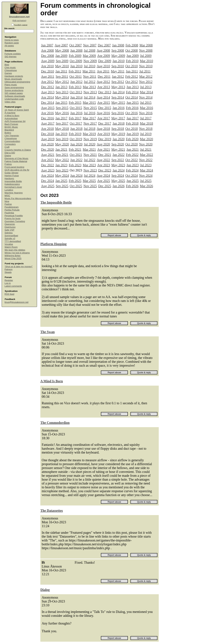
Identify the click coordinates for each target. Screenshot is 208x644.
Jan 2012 (118, 76)
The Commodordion (55, 423)
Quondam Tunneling (15, 221)
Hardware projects (14, 76)
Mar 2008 (146, 45)
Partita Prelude (12, 210)
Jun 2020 (76, 144)
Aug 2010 (103, 66)
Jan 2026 (119, 186)
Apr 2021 (104, 149)
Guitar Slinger (12, 173)
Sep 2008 (118, 50)
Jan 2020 (119, 139)
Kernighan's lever (13, 187)
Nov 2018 (146, 129)
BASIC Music (11, 127)
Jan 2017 (61, 118)
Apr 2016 (47, 113)
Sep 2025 (62, 186)
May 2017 (118, 118)
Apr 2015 (104, 103)
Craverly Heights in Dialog (18, 150)
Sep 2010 (118, 66)
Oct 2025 (76, 186)
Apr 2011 (103, 71)
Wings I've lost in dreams (17, 253)
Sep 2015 (62, 108)
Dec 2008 (48, 56)
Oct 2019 (76, 139)
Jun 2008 (76, 50)
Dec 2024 (48, 181)
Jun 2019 (133, 134)
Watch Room (11, 247)
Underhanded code (14, 99)
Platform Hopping (53, 244)
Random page (12, 43)
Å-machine (10, 113)
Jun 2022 (76, 160)
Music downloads (13, 79)
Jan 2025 (61, 181)
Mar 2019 (89, 134)
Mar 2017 (89, 118)
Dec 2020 (48, 149)
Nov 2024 (146, 175)
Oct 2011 (76, 76)
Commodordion (12, 141)
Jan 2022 (119, 155)
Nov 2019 (90, 139)
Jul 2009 (146, 56)
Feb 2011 (75, 71)
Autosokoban (11, 118)
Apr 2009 (104, 56)
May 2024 (62, 175)
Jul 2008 (90, 50)
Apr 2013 (104, 87)
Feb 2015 (75, 103)
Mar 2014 (146, 92)
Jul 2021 (146, 149)
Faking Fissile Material (16, 161)
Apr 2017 (104, 118)
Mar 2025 (89, 181)
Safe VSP (10, 230)
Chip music (10, 67)
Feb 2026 (132, 186)
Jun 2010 (76, 66)
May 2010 (62, 66)
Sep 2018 (118, 129)
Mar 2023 (89, 165)
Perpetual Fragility (14, 216)
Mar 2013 (89, 87)
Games (8, 73)
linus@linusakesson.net (16, 302)
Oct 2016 (131, 113)
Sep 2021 (62, 155)
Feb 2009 (75, 56)
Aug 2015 (48, 108)
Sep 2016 (118, 113)
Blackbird (9, 130)
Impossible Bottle (13, 181)
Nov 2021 (90, 155)
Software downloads (15, 96)
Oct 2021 (76, 155)
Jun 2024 (76, 175)
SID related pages (14, 93)
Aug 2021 (48, 155)
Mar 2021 (89, 149)
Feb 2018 (132, 123)
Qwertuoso (10, 227)
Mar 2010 (146, 61)
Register (9, 280)
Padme (8, 204)
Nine (7, 201)
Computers (10, 144)
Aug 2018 (103, 129)
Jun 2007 (47, 45)
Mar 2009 (89, 56)
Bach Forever (11, 124)
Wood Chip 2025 (13, 258)
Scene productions (14, 90)
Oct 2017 (76, 123)
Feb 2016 (132, 108)
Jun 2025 (133, 181)
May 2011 (118, 71)
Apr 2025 (104, 181)
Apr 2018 (47, 129)
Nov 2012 (146, 82)
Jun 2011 (132, 71)
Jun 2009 (133, 56)
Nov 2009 (90, 61)
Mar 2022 (146, 155)
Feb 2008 (132, 45)
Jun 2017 (133, 118)
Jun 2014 (76, 97)
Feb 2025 (75, 181)
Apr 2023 (104, 165)
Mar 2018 (146, 123)
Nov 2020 (146, 144)
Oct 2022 (131, 160)
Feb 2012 (132, 76)
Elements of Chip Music (16, 158)
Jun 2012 (76, 82)
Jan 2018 (119, 123)
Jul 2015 (146, 103)
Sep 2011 (62, 76)
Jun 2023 (133, 165)
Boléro (8, 133)
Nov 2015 (90, 108)
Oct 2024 (131, 175)
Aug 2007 (61, 45)
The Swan (48, 332)
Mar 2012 (146, 76)
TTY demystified (13, 241)
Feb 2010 (132, 61)
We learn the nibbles (15, 250)
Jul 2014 (90, 97)
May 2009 (118, 56)
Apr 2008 (47, 50)
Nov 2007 (90, 45)
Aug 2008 (103, 50)
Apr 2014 (47, 97)
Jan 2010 (119, 61)
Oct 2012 (131, 82)
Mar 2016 (146, 108)
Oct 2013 (76, 92)
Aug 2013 (48, 92)
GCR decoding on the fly (17, 170)
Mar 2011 (89, 71)
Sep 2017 (62, 123)
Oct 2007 (75, 45)
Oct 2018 (131, 129)
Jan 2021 (61, 149)
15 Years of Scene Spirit (17, 110)
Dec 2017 (105, 123)
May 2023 (118, 165)
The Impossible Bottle (56, 202)
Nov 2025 (90, 186)
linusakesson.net (19, 17)
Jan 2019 (61, 134)
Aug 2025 (48, 186)
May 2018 (62, 129)
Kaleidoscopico (12, 184)
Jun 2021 (133, 149)
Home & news (12, 40)
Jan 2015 (61, 103)
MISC (7, 196)
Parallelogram (12, 207)
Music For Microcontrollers (18, 198)
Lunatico (9, 190)
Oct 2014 (131, 97)
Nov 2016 (146, 113)
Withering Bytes (13, 256)
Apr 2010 (47, 66)
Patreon (8, 269)
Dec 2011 (104, 76)
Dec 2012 (48, 87)
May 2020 (62, 144)
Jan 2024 (119, 170)
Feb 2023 (75, 165)
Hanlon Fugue (12, 176)
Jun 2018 (76, 129)
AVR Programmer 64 (15, 121)
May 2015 (118, 103)
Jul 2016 (90, 113)
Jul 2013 (146, 87)
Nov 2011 (90, 76)
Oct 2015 (76, 108)
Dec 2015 (105, 108)
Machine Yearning (14, 193)
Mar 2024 (146, 170)
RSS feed (9, 294)
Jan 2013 (61, 87)
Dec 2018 (48, 134)
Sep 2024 (118, 175)
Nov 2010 (146, 66)
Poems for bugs (13, 218)
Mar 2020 (146, 139)
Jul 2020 (90, 144)
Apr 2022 (47, 160)
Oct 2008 (131, 50)
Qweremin (10, 224)
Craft (7, 147)
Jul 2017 (146, 118)
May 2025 (118, 181)
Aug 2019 (48, 139)
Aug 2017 (48, 123)
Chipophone (11, 70)
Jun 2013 (133, 87)
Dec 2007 (104, 45)
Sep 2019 (62, 139)
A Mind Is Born (12, 116)
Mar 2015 (89, 103)
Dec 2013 (105, 92)
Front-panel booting (14, 167)
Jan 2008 (118, 45)
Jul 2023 (146, 165)
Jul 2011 (145, 71)
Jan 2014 (119, 92)
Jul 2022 (90, 160)
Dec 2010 (48, 71)
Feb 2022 (132, 155)
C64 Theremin (12, 136)
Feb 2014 (132, 92)
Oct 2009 (76, 61)
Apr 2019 (104, 134)
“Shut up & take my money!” (19, 267)
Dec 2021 (105, 155)
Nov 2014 (146, 97)
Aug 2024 (103, 175)
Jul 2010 (90, 66)
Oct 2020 (131, 144)
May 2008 (62, 50)
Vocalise (9, 244)
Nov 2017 (90, 123)
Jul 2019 (146, 134)
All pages (9, 46)
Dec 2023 (105, 170)
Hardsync (9, 178)
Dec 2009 (105, 61)
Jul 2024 (90, 175)
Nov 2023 (90, 170)
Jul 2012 (90, 82)
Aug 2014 (103, 97)
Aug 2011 (48, 76)
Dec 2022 (48, 165)
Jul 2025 (146, 181)
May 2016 (62, 113)
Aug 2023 (48, 170)
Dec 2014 (48, 103)
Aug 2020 (103, 144)
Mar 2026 (146, 186)
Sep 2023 (62, 170)
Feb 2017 (75, 118)
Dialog (8, 156)
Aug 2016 (103, 113)
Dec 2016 (48, 118)
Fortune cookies (13, 54)
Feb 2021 (75, 149)
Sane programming (14, 87)
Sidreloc (9, 233)
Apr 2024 (47, 175)
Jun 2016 (76, 113)
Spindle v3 (10, 238)
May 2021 (118, 149)
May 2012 (62, 82)
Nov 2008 (146, 50)
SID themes (11, 57)
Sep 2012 (118, 82)
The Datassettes (52, 511)
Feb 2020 (132, 139)
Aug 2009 (48, 61)
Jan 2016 (119, 108)
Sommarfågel (11, 236)
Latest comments (13, 286)
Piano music (11, 85)
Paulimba (9, 213)
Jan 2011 (61, 71)
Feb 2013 (75, 87)
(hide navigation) (19, 21)
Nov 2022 (146, 160)
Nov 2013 (90, 92)
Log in (8, 283)
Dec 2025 (105, 186)
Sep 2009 (62, 61)
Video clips (10, 102)
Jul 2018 (90, 129)
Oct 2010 (131, 66)
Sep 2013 (62, 92)
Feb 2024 (132, 170)
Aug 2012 (103, 82)
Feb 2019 (75, 134)
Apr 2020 (47, 144)
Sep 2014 (118, 97)
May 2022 (62, 160)
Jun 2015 (133, 103)
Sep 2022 (118, 160)
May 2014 (62, 97)
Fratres (8, 164)
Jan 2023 (61, 165)
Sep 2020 (118, 144)
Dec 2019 (105, 139)
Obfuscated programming (17, 82)
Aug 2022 (103, 160)
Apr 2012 (47, 82)
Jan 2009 (61, 56)
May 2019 (118, 134)
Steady (8, 272)
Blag (7, 65)
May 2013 (118, 87)
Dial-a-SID (10, 153)
